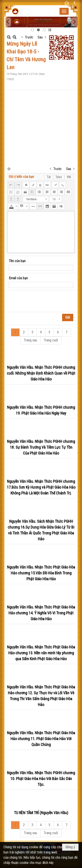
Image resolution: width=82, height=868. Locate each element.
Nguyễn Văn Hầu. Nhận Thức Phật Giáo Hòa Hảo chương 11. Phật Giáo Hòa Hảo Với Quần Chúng (41, 739)
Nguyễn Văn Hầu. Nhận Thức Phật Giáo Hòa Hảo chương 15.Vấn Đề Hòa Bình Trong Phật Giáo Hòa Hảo (41, 573)
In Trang (9, 169)
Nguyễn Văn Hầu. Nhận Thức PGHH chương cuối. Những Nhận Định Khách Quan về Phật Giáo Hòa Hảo (41, 373)
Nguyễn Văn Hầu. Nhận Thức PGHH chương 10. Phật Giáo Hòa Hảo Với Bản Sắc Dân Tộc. (41, 779)
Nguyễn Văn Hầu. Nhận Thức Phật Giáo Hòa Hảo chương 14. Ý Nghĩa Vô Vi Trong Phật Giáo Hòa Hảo (41, 613)
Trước (29, 37)
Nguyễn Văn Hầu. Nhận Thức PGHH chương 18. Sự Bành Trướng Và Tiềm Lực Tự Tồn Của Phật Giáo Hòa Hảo (41, 447)
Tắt (49, 177)
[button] (64, 11)
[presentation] (42, 301)
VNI (69, 177)
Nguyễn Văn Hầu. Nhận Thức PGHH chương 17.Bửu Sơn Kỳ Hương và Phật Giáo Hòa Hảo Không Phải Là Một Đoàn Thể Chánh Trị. (41, 487)
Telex (59, 177)
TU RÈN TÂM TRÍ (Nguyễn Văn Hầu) (41, 813)
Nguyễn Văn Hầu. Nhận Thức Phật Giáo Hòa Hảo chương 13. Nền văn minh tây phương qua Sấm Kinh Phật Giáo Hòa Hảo (41, 653)
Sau (40, 37)
